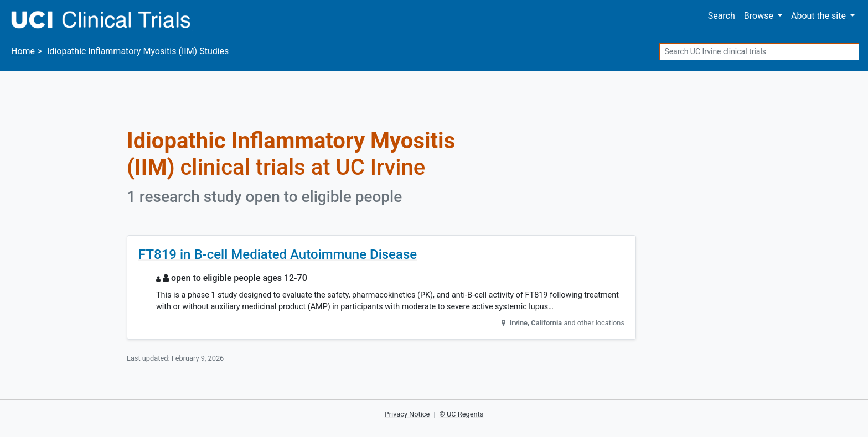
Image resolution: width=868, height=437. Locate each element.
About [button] (820, 16)
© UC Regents (462, 414)
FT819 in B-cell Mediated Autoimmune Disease (278, 254)
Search (722, 16)
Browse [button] (760, 16)
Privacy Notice (407, 414)
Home (23, 51)
